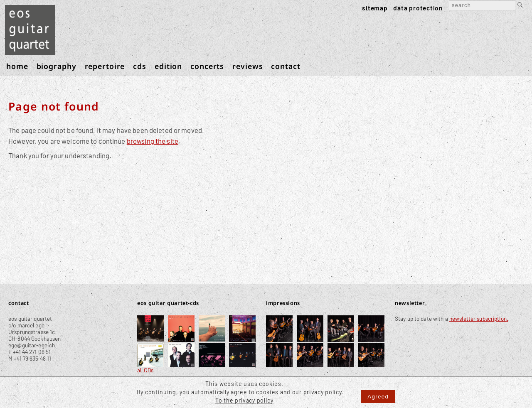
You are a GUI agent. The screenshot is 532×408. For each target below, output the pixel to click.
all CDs (145, 370)
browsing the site (153, 141)
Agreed (378, 397)
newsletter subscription (478, 319)
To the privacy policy (244, 400)
